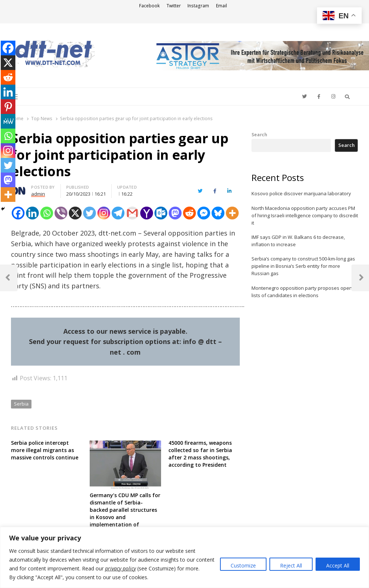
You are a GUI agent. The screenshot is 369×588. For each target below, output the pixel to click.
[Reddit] (189, 213)
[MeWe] (8, 121)
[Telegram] (118, 213)
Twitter (174, 6)
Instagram (198, 6)
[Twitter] (90, 213)
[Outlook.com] (161, 213)
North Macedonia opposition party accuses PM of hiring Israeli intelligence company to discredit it (305, 215)
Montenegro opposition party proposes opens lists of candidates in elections (303, 292)
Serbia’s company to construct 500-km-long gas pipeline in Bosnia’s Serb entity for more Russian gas (303, 266)
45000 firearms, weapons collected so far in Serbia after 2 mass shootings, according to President (200, 454)
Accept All (338, 565)
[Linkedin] (32, 213)
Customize (243, 565)
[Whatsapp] (47, 213)
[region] (184, 557)
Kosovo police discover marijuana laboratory (301, 193)
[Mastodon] (175, 213)
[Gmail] (132, 213)
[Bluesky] (218, 213)
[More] (232, 213)
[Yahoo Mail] (147, 213)
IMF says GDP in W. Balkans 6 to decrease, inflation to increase (298, 241)
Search (259, 134)
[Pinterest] (8, 107)
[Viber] (61, 213)
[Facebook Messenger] (204, 213)
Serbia (21, 404)
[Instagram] (104, 213)
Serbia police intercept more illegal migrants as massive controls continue (45, 450)
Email (221, 6)
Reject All (291, 565)
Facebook (149, 6)
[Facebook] (8, 48)
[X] (75, 213)
